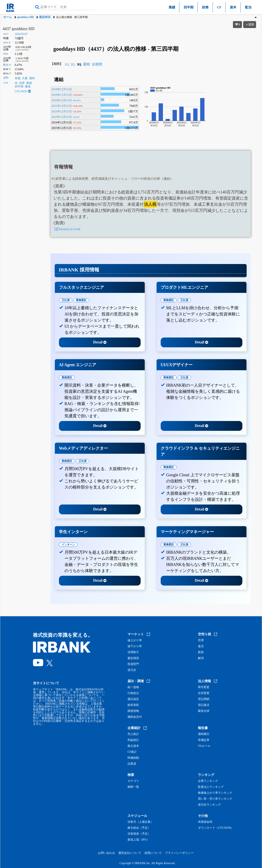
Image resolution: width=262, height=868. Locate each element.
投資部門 (133, 664)
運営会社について (130, 853)
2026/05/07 (21, 34)
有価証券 (204, 740)
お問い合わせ (106, 853)
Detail (100, 342)
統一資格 (133, 687)
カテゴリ (133, 781)
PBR (6, 54)
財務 (205, 7)
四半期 (189, 7)
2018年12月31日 (62, 89)
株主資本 (133, 746)
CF (219, 7)
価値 (28, 86)
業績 (172, 7)
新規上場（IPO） (138, 840)
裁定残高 (133, 658)
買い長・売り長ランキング (215, 799)
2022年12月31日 (62, 111)
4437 (6, 34)
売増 (201, 640)
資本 (233, 7)
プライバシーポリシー (179, 853)
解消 (201, 658)
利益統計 (133, 740)
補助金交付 (135, 717)
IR (16, 83)
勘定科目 (45, 17)
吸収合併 (204, 711)
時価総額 (133, 758)
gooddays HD (26, 17)
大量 (25, 78)
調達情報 (133, 711)
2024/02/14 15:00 (69, 229)
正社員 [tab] (66, 300)
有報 (18, 78)
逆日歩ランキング (209, 805)
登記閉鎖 (204, 699)
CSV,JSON (23, 91)
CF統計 (132, 752)
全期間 (97, 64)
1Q (67, 64)
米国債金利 (205, 822)
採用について (153, 853)
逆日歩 (132, 670)
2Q (73, 64)
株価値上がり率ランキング (215, 793)
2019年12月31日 (62, 95)
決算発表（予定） (139, 834)
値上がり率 (135, 640)
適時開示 (204, 734)
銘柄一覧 (133, 787)
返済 (201, 646)
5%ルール (204, 746)
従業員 (132, 764)
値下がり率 (135, 646)
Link (6, 83)
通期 (86, 64)
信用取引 (133, 652)
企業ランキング (208, 781)
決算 (22, 83)
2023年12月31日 (62, 117)
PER (6, 43)
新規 (201, 652)
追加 (250, 24)
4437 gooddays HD (19, 29)
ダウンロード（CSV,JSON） (216, 828)
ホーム (8, 17)
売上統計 (133, 734)
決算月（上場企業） (140, 822)
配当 (248, 7)
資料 (6, 78)
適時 (32, 78)
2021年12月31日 (62, 106)
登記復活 (204, 705)
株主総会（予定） (139, 828)
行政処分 (133, 693)
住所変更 (204, 693)
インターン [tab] (68, 545)
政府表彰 (133, 705)
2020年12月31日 (62, 100)
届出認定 (133, 699)
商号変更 (204, 687)
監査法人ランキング (211, 787)
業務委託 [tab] (81, 300)
